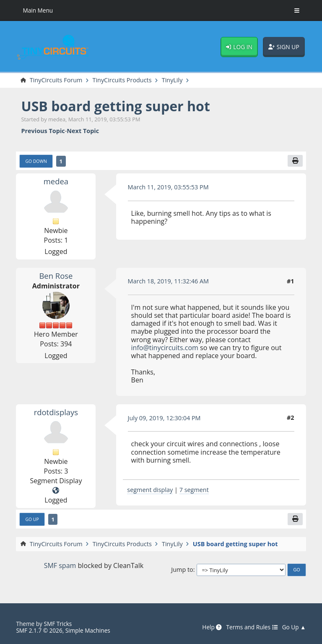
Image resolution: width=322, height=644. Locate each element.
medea (56, 181)
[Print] (295, 161)
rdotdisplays (56, 412)
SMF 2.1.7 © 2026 (39, 630)
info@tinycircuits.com (165, 348)
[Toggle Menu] (297, 10)
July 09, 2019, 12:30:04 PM (164, 418)
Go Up (32, 519)
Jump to (182, 569)
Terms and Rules (252, 627)
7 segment (194, 490)
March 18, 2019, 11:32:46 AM (169, 281)
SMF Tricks (58, 624)
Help (212, 627)
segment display (150, 490)
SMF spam (60, 565)
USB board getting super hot (116, 106)
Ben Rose (56, 276)
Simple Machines (88, 630)
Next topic (83, 131)
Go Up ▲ (294, 627)
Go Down (36, 161)
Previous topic (43, 131)
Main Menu (38, 10)
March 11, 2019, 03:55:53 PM (168, 187)
